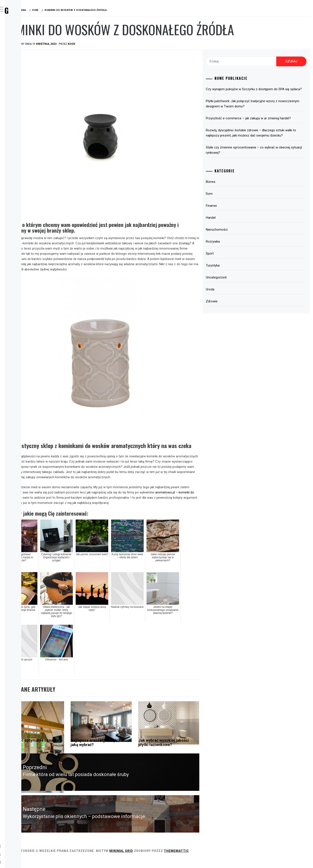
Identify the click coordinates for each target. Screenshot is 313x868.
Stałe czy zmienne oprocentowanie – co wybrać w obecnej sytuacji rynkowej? (265, 166)
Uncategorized (239, 293)
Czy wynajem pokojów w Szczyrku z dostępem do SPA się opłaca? (265, 92)
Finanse (22, 61)
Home (21, 32)
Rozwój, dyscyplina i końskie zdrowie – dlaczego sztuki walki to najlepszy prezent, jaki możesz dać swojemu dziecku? (264, 146)
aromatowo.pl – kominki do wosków (131, 505)
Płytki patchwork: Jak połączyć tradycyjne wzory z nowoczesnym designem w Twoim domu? (264, 109)
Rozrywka (25, 80)
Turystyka (25, 99)
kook (137, 44)
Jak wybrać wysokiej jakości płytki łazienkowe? (194, 757)
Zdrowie (23, 118)
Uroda (22, 109)
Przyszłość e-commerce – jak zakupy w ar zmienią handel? (265, 126)
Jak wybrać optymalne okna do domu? (89, 755)
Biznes (22, 42)
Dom (20, 51)
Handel (22, 70)
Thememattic (242, 859)
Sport (21, 90)
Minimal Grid (186, 859)
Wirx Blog (35, 10)
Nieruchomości (240, 245)
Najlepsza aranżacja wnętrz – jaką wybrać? (142, 755)
